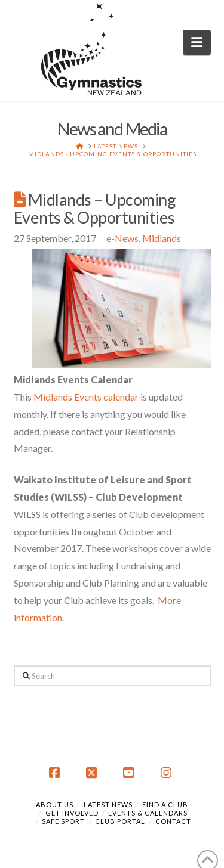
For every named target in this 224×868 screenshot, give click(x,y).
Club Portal (120, 821)
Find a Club (165, 805)
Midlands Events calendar (86, 397)
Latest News (108, 805)
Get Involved (72, 813)
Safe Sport (63, 821)
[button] (197, 42)
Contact (173, 821)
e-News (122, 238)
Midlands (162, 238)
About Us (55, 805)
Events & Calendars (148, 813)
